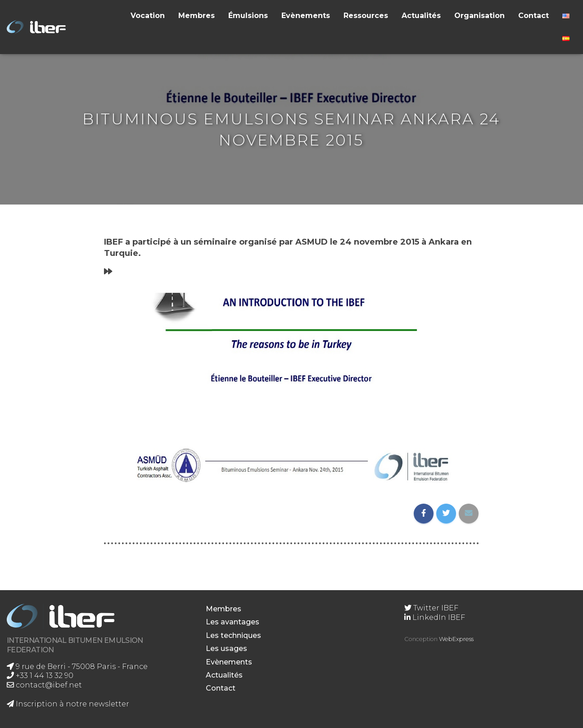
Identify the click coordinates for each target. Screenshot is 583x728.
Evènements (306, 16)
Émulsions (248, 16)
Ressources (366, 16)
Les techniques (233, 635)
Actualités (421, 16)
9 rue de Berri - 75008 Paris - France (77, 667)
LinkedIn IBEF (435, 617)
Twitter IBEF (431, 608)
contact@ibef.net (44, 685)
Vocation (148, 16)
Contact (533, 16)
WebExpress (456, 639)
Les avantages (233, 622)
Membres (197, 16)
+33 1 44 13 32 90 (40, 676)
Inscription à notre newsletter (68, 704)
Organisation (479, 16)
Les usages (226, 648)
